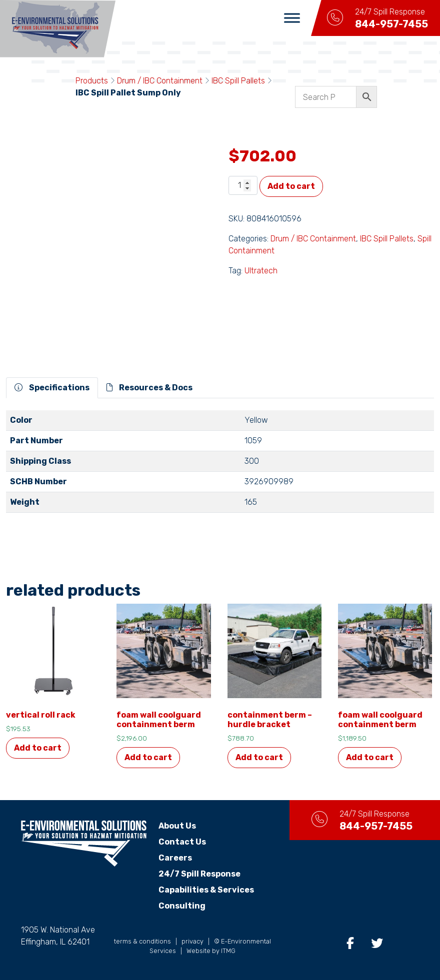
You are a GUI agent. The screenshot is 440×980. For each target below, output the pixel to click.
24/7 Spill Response (199, 874)
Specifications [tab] (52, 388)
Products (92, 81)
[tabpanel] (220, 466)
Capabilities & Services (206, 890)
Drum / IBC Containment (160, 81)
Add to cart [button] (38, 748)
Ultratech (261, 271)
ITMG (228, 951)
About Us (177, 826)
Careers (175, 858)
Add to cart (291, 186)
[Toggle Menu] (292, 18)
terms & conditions (142, 941)
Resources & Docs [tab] (149, 388)
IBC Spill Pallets (238, 81)
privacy (192, 941)
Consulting (182, 906)
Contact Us (182, 842)
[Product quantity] (243, 185)
